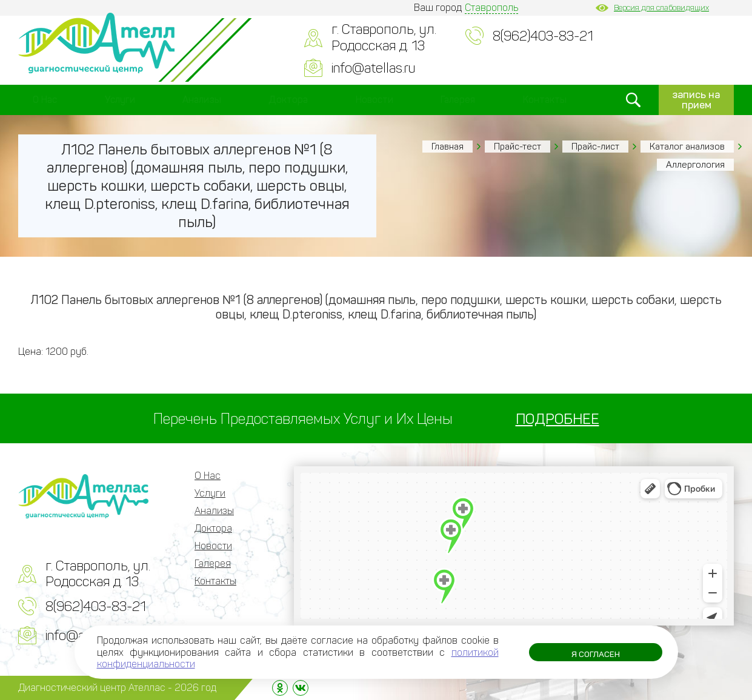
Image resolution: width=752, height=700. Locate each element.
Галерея (458, 100)
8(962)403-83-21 (543, 36)
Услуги (120, 100)
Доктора (288, 100)
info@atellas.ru (373, 68)
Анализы (202, 100)
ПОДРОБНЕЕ (557, 419)
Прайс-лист (595, 147)
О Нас (45, 100)
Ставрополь (491, 8)
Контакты (545, 100)
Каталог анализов (687, 147)
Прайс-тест (517, 147)
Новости (374, 100)
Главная (448, 147)
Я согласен (595, 655)
